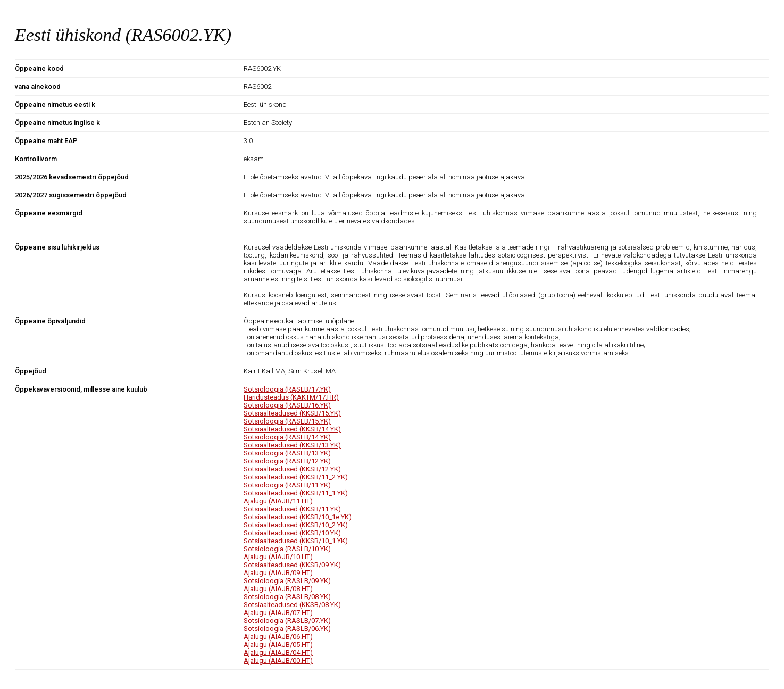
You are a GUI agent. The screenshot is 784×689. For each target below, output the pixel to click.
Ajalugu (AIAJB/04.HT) (278, 653)
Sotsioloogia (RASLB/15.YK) (287, 421)
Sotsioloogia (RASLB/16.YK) (287, 405)
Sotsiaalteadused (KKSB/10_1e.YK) (298, 517)
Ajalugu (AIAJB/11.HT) (278, 501)
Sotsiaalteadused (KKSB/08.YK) (292, 605)
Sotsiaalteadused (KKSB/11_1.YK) (296, 493)
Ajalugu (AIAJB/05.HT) (278, 645)
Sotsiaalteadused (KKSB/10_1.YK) (296, 541)
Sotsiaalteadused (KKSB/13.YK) (292, 445)
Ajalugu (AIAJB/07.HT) (278, 613)
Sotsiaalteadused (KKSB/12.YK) (292, 469)
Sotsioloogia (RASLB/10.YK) (287, 549)
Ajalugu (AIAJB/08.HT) (278, 589)
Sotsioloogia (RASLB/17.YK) (287, 389)
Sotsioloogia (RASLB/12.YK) (287, 461)
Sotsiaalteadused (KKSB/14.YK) (292, 429)
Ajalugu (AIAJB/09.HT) (278, 573)
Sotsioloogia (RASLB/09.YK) (287, 581)
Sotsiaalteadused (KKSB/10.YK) (292, 533)
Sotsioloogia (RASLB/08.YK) (287, 597)
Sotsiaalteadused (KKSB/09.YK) (292, 565)
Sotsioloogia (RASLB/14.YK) (287, 437)
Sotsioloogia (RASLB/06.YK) (287, 629)
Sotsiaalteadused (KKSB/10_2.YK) (296, 525)
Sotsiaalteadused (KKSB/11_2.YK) (296, 477)
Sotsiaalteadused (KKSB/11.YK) (292, 509)
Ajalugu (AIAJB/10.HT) (278, 557)
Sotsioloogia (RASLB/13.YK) (287, 453)
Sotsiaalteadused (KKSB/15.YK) (292, 413)
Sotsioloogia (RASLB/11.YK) (287, 485)
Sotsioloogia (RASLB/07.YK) (287, 621)
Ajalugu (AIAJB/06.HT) (278, 637)
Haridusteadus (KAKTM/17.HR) (291, 397)
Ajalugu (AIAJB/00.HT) (278, 661)
